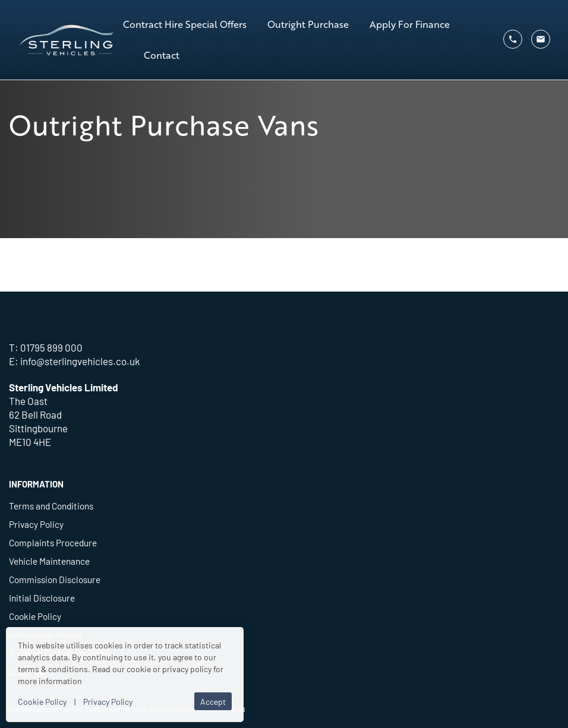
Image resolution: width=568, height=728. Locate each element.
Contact (162, 55)
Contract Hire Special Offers (185, 24)
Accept (213, 701)
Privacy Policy (36, 524)
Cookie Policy (35, 616)
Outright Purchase (308, 24)
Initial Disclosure (42, 597)
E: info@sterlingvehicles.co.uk (75, 361)
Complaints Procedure (53, 542)
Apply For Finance (410, 24)
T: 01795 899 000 (46, 347)
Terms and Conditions (51, 505)
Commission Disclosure (55, 579)
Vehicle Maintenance (49, 561)
